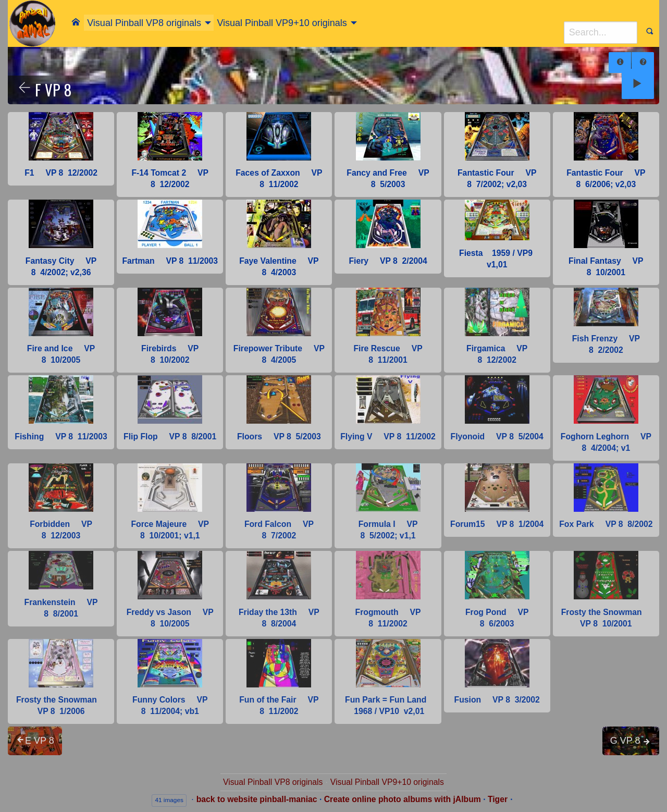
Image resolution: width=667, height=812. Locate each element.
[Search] (601, 33)
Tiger (498, 799)
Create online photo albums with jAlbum (403, 799)
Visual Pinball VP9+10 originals (282, 23)
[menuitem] (76, 22)
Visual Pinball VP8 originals (144, 23)
